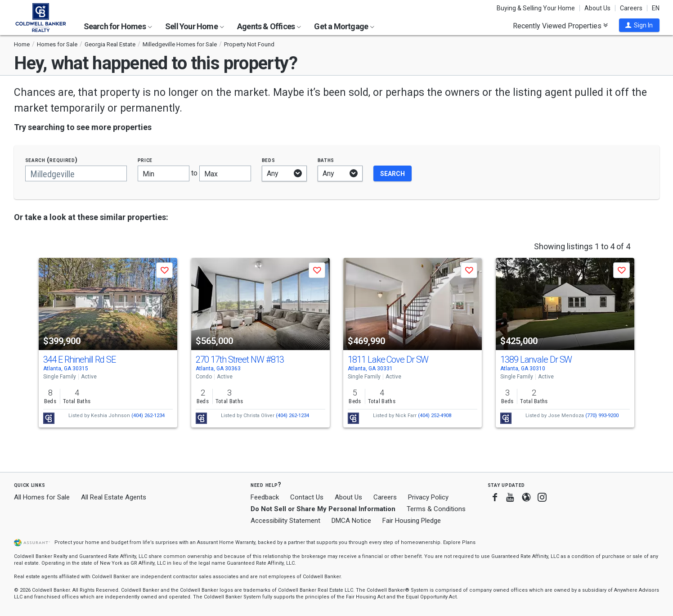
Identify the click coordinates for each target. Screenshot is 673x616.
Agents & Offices (269, 26)
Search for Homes (118, 26)
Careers (631, 8)
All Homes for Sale (42, 497)
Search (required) (52, 160)
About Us (597, 8)
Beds (269, 160)
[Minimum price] (164, 173)
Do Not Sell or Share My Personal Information (323, 509)
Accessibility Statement (285, 521)
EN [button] (656, 8)
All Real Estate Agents (114, 497)
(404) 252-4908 (435, 416)
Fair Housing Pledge (412, 521)
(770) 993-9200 (602, 416)
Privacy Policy (428, 497)
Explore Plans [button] (459, 542)
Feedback (265, 497)
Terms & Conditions (436, 509)
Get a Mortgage (344, 26)
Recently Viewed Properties (560, 26)
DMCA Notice (351, 521)
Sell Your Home (195, 26)
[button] (639, 25)
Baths (326, 160)
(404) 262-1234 (148, 416)
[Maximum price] (225, 173)
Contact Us (307, 497)
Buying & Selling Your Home (536, 8)
